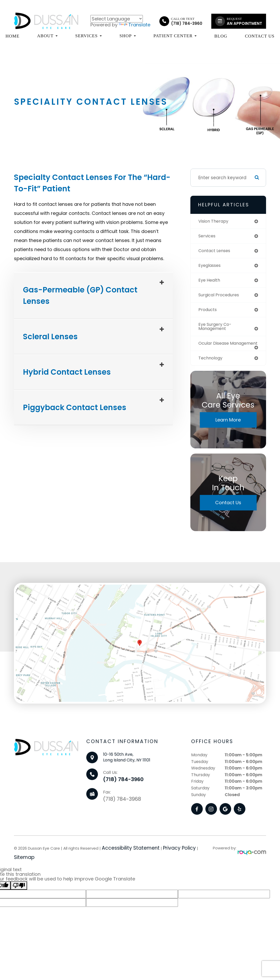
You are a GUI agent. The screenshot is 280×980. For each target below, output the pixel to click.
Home (12, 36)
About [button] (48, 36)
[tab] (93, 296)
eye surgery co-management (217, 329)
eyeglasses (211, 266)
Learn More (228, 428)
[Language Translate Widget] (117, 19)
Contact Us (260, 36)
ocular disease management (215, 348)
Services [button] (88, 36)
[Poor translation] (19, 894)
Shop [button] (127, 36)
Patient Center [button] (175, 36)
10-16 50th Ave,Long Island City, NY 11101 (127, 780)
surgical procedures (221, 297)
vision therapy (215, 221)
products (208, 312)
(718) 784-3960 (123, 802)
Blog (221, 36)
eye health (210, 282)
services (208, 236)
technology (212, 366)
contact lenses (216, 251)
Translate (135, 25)
